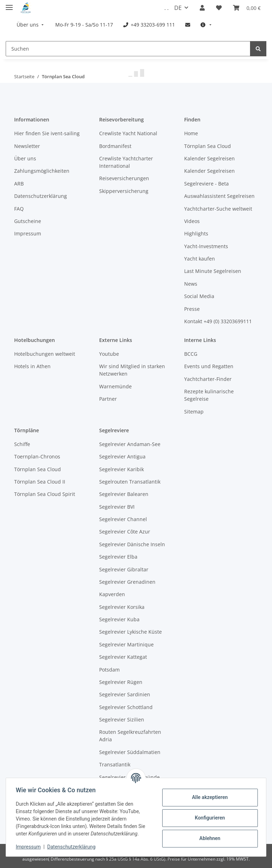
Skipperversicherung (124, 191)
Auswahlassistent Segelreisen (219, 196)
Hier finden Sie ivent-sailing (47, 133)
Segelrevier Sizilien (122, 719)
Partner (108, 399)
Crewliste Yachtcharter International (126, 162)
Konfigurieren (208, 818)
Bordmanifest (115, 146)
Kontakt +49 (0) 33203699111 (218, 321)
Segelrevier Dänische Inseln (132, 544)
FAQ (19, 209)
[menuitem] (31, 25)
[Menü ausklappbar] (9, 4)
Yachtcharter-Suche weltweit (218, 209)
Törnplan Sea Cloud (208, 146)
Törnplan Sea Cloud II (40, 482)
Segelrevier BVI (117, 507)
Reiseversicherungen (124, 178)
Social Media (199, 296)
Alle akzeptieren (208, 797)
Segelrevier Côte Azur (125, 532)
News (191, 284)
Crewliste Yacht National (128, 133)
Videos (192, 221)
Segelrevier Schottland (126, 707)
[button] (202, 8)
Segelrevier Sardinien (125, 694)
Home (191, 133)
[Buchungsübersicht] (247, 8)
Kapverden (112, 594)
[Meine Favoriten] (219, 8)
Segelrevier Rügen (121, 682)
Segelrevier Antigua (122, 456)
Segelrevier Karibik (121, 469)
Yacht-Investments (206, 246)
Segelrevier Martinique (126, 644)
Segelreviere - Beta (206, 184)
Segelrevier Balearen (124, 494)
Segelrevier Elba (118, 557)
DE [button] (178, 8)
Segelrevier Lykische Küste (131, 632)
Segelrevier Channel (123, 519)
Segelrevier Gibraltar (124, 569)
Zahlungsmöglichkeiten (42, 171)
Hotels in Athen (32, 366)
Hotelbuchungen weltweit (45, 354)
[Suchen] (128, 49)
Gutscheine (28, 221)
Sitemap (194, 412)
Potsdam (109, 670)
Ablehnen (208, 838)
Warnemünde (115, 386)
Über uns (25, 158)
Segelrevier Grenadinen (127, 582)
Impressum (30, 847)
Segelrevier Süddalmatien (130, 752)
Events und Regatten (209, 366)
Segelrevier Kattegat (123, 657)
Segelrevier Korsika (122, 607)
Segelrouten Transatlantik (130, 482)
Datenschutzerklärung (73, 847)
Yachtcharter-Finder (208, 379)
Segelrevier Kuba (119, 619)
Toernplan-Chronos (37, 456)
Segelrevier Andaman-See (130, 444)
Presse (192, 309)
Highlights (196, 233)
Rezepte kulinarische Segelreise (209, 395)
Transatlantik (115, 764)
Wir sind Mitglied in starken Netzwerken (132, 370)
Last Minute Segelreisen (213, 271)
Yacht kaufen (200, 259)
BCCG (191, 354)
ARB (19, 184)
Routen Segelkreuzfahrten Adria (130, 736)
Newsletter (27, 146)
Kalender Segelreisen (209, 158)
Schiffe (22, 444)
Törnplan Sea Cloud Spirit (45, 494)
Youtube (109, 354)
